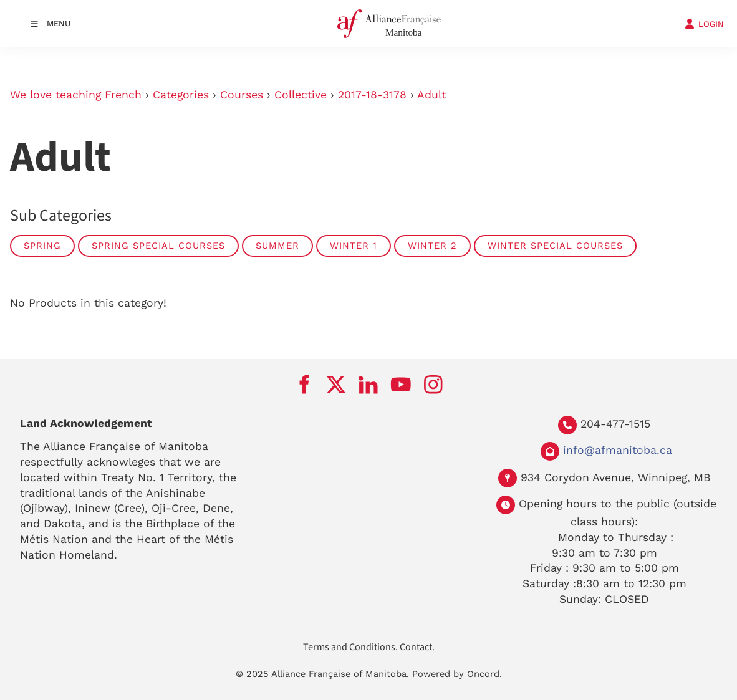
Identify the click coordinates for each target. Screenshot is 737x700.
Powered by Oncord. (457, 674)
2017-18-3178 (372, 95)
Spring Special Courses (158, 246)
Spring (42, 246)
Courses (242, 95)
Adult (431, 95)
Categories (181, 95)
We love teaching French (76, 95)
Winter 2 (432, 246)
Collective (301, 95)
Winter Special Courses (555, 246)
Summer (277, 246)
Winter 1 (354, 246)
